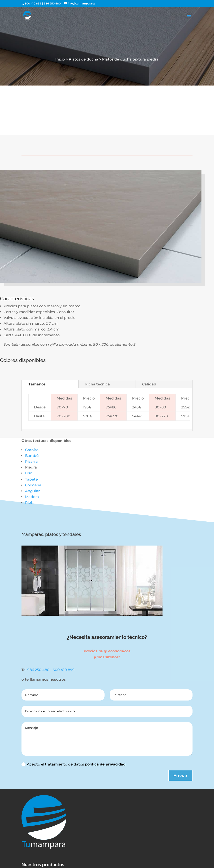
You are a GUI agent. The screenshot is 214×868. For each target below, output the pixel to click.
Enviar (180, 776)
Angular (32, 491)
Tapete (31, 479)
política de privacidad (105, 764)
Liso (29, 473)
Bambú (32, 456)
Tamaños (37, 384)
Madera (32, 497)
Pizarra (31, 461)
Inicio (60, 59)
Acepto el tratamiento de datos (74, 764)
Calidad (149, 384)
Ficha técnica (98, 384)
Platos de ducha (84, 59)
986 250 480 (52, 3)
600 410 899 (33, 3)
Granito (32, 450)
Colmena (33, 485)
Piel (28, 503)
